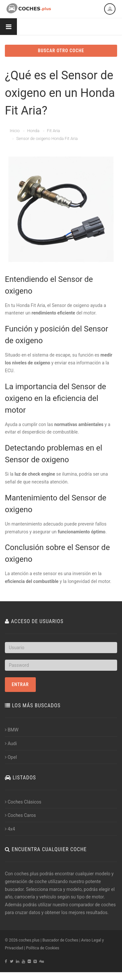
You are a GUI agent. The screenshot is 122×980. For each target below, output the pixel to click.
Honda (33, 131)
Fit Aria (53, 131)
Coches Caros (20, 815)
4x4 (10, 829)
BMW (12, 730)
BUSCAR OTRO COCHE (61, 51)
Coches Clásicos (23, 802)
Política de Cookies (43, 948)
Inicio (15, 131)
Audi (11, 743)
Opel (11, 757)
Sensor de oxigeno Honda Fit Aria (47, 138)
